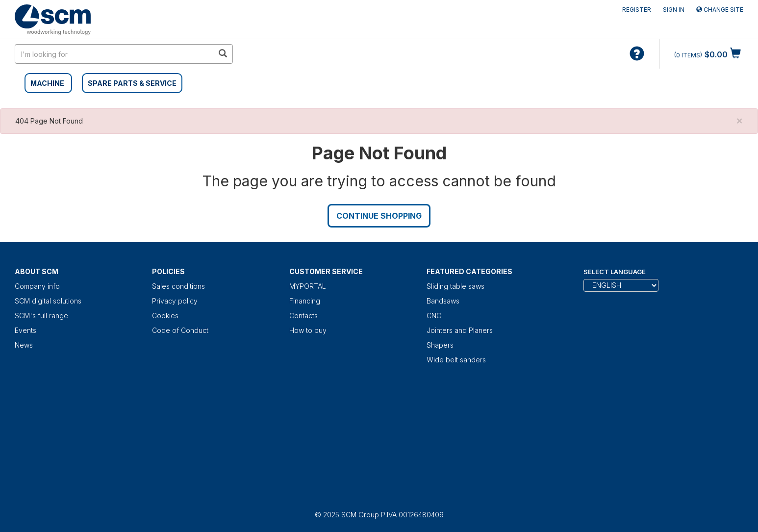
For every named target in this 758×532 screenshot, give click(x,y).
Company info (37, 286)
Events (25, 330)
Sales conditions (178, 286)
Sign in (674, 10)
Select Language (615, 272)
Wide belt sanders (456, 360)
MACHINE (47, 83)
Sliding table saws (455, 286)
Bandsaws (443, 301)
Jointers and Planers (460, 330)
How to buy (308, 330)
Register (637, 10)
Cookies (165, 316)
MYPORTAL (308, 286)
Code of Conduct (180, 330)
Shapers (440, 345)
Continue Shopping (379, 216)
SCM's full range (41, 316)
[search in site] (114, 54)
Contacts (303, 316)
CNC (434, 316)
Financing (305, 301)
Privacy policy (175, 301)
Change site (720, 10)
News (24, 345)
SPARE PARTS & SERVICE (132, 83)
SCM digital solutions (48, 301)
